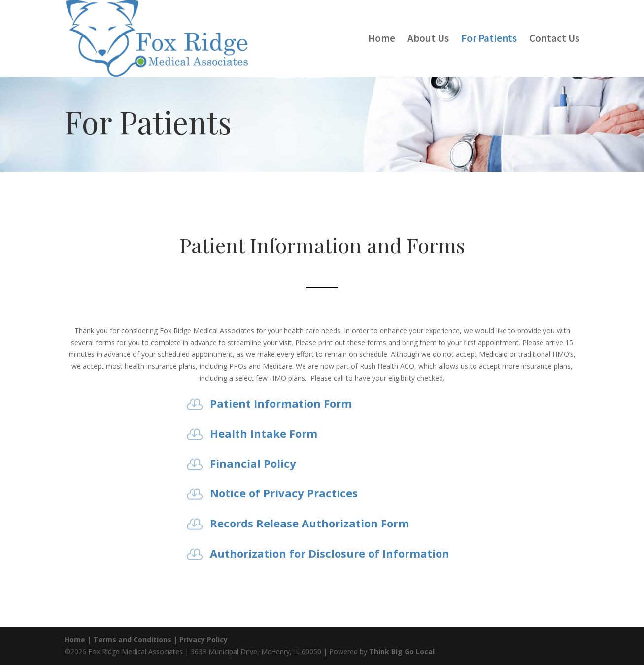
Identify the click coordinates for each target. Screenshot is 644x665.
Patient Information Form (281, 403)
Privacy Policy (203, 640)
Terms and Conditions (132, 640)
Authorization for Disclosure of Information (330, 553)
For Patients (489, 40)
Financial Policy (253, 463)
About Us (428, 40)
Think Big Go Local (402, 651)
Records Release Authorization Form (309, 523)
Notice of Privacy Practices (284, 493)
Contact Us (554, 40)
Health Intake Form (264, 433)
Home (382, 40)
